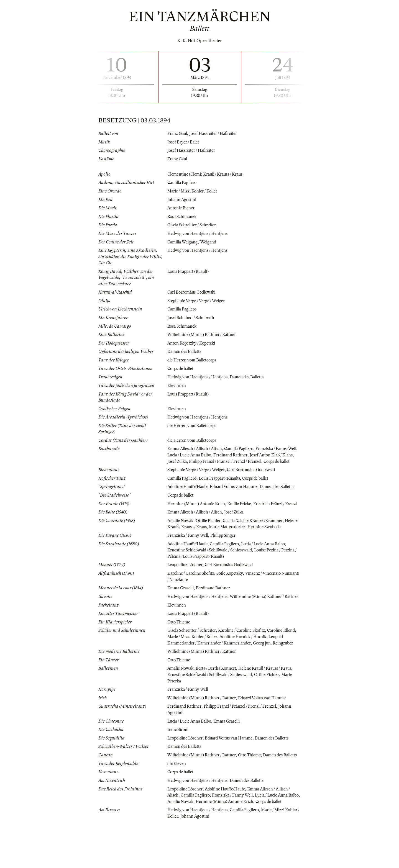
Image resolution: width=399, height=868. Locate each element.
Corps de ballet (181, 368)
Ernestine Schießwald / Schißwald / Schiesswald (213, 574)
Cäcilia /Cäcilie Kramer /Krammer (259, 538)
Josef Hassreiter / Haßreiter (216, 133)
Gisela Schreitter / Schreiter (193, 225)
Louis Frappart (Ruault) (190, 271)
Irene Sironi (179, 765)
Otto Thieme (179, 652)
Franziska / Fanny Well (189, 559)
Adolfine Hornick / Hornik (264, 666)
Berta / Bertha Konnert (219, 704)
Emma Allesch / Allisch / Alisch (197, 448)
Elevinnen (177, 385)
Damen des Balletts (185, 351)
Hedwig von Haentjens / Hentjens (199, 233)
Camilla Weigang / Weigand (194, 242)
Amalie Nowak (182, 538)
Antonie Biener (182, 208)
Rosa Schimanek (183, 216)
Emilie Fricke (243, 515)
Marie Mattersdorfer (245, 545)
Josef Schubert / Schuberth (192, 317)
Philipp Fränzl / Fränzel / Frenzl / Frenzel (245, 460)
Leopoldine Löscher (186, 589)
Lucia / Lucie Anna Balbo (203, 454)
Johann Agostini (183, 199)
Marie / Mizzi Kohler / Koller (195, 191)
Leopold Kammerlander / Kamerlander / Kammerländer (220, 672)
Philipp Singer (227, 559)
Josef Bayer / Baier (184, 142)
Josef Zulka (193, 460)
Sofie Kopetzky (234, 597)
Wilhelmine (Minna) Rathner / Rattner (204, 334)
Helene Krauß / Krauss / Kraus (196, 545)
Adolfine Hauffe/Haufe (189, 492)
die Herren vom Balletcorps (193, 359)
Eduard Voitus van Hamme (238, 492)
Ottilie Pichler (212, 538)
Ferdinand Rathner (247, 454)
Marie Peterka (181, 717)
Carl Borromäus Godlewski (193, 292)
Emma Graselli (181, 612)
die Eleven (177, 805)
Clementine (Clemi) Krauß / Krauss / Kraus (207, 174)
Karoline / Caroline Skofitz (193, 597)
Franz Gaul (178, 133)
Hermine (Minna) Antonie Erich (198, 515)
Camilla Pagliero (183, 183)
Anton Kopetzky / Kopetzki (193, 343)
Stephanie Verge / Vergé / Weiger (198, 300)
